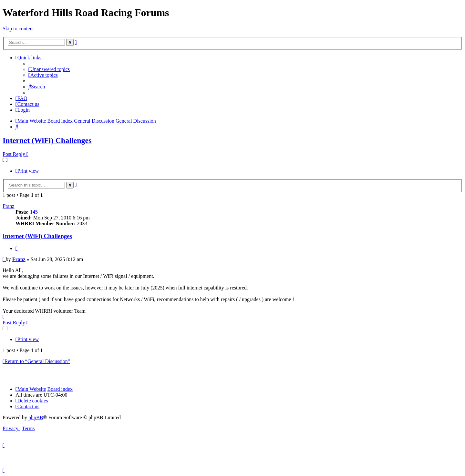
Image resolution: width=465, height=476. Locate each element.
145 (34, 212)
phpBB (36, 417)
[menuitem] (49, 69)
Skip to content (18, 29)
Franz (8, 206)
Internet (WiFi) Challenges (47, 140)
